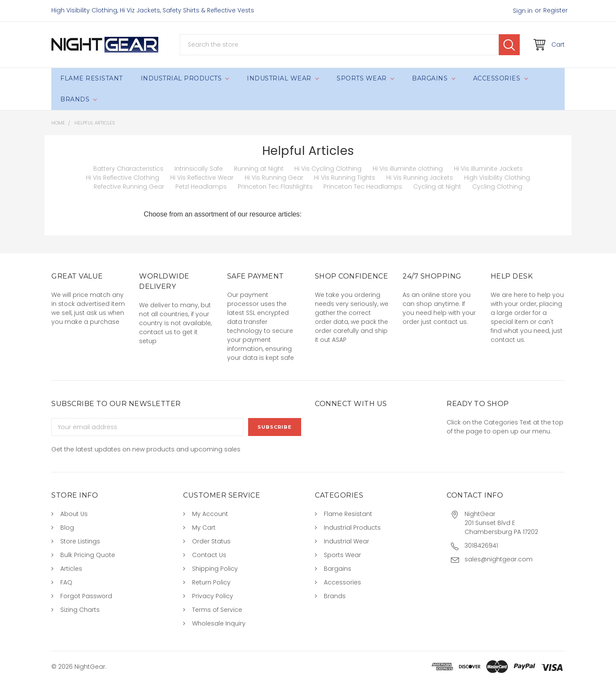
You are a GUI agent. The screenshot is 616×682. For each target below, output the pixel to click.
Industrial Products (185, 78)
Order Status (211, 541)
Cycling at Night (437, 187)
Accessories (500, 78)
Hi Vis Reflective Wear (202, 178)
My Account (210, 514)
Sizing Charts (80, 610)
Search (509, 45)
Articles (71, 569)
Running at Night (259, 169)
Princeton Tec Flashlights (275, 187)
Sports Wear (365, 78)
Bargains (433, 78)
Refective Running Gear (129, 187)
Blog (67, 528)
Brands (78, 99)
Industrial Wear (283, 78)
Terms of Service (217, 610)
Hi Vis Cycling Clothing (328, 169)
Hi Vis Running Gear (274, 178)
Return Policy (211, 582)
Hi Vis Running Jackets (420, 178)
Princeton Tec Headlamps (363, 187)
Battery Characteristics (128, 169)
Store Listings (80, 541)
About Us (74, 514)
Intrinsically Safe (199, 169)
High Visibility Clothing (497, 178)
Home (58, 123)
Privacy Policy (213, 596)
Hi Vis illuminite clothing (408, 169)
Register (555, 10)
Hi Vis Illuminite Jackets (488, 169)
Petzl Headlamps (201, 187)
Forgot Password (86, 596)
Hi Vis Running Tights (345, 178)
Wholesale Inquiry (219, 623)
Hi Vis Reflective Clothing (123, 178)
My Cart (204, 528)
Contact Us (209, 555)
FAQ (66, 582)
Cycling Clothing (497, 187)
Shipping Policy (215, 569)
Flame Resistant (92, 78)
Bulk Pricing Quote (88, 555)
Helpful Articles (95, 123)
